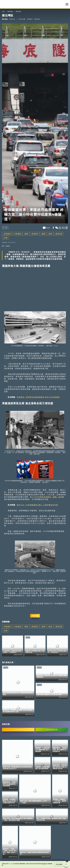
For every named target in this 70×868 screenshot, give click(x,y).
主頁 (3, 12)
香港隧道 (8, 234)
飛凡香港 (18, 12)
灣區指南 (37, 19)
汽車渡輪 (18, 234)
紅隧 (6, 238)
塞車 (50, 234)
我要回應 (35, 616)
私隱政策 (44, 864)
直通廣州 (30, 19)
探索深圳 (12, 19)
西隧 (43, 234)
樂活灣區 (10, 12)
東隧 (26, 234)
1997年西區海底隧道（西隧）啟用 (48, 497)
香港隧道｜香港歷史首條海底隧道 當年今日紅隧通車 (38, 397)
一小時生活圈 (21, 19)
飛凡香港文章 (8, 662)
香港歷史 (35, 234)
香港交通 (59, 234)
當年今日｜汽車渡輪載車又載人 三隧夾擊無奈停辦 (37, 505)
